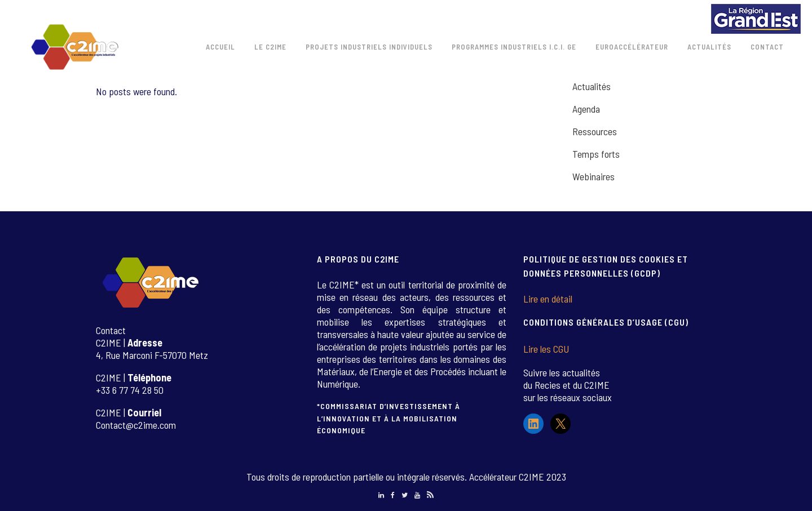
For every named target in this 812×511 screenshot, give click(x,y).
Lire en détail (548, 299)
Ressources (595, 131)
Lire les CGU (546, 349)
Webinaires (593, 176)
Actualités (592, 86)
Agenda (586, 109)
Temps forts (596, 154)
